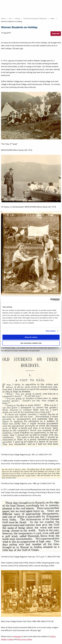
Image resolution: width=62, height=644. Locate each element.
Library (17, 18)
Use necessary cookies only (31, 343)
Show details (51, 331)
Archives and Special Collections (35, 18)
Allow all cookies (31, 337)
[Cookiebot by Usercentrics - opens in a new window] (50, 300)
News (52, 18)
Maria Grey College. (25, 639)
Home (3, 18)
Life (10, 18)
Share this (56, 34)
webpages (17, 636)
